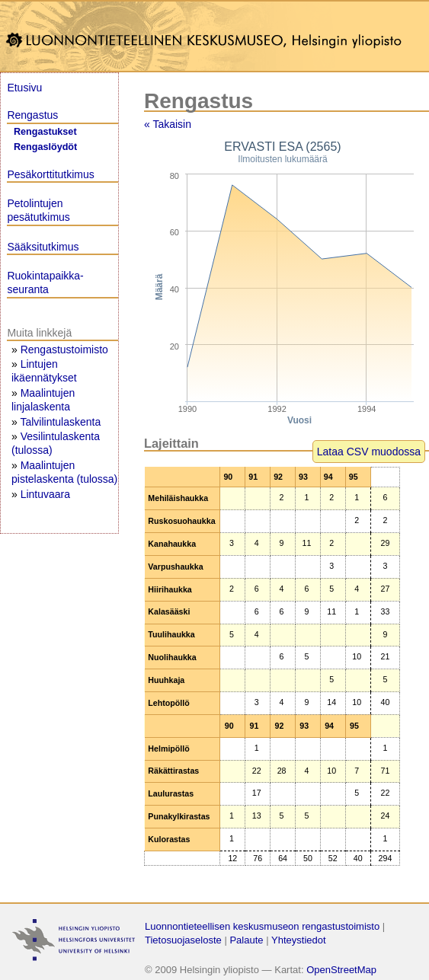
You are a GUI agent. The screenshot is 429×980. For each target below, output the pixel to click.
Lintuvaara (45, 494)
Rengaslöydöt (45, 147)
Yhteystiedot (299, 940)
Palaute (246, 940)
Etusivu (24, 88)
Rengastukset (45, 132)
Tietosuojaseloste (183, 940)
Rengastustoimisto (64, 350)
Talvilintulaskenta (60, 422)
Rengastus (32, 115)
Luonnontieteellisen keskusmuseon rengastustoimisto (262, 926)
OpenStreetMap (341, 970)
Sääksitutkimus (43, 247)
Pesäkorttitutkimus (50, 174)
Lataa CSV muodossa (369, 452)
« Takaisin (168, 124)
